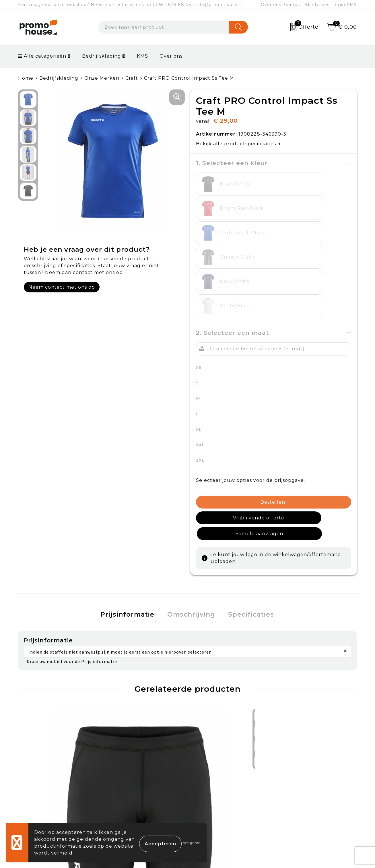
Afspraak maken (131, 789)
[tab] (132, 503)
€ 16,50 (119, 702)
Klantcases (317, 5)
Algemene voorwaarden (309, 762)
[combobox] (164, 27)
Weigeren (192, 843)
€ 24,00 (44, 698)
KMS (142, 56)
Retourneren (211, 789)
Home (26, 78)
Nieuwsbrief (126, 776)
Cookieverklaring (300, 776)
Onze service (211, 802)
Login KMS (345, 5)
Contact (293, 5)
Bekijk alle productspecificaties (238, 144)
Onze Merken (102, 78)
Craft (132, 78)
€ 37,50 (213, 698)
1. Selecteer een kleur (232, 163)
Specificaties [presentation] (247, 502)
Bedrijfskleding (102, 56)
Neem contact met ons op (62, 287)
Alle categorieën (42, 56)
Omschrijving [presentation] (191, 502)
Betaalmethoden (216, 776)
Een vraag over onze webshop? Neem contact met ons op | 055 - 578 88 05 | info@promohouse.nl (130, 5)
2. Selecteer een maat (233, 235)
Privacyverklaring (301, 789)
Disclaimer (292, 802)
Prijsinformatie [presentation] (132, 502)
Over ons (271, 5)
